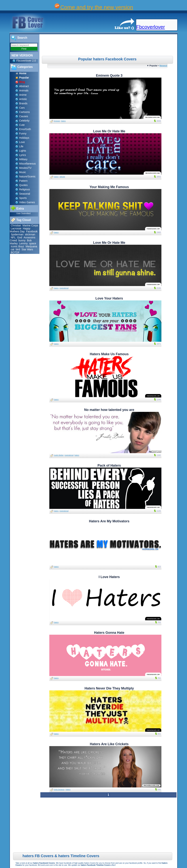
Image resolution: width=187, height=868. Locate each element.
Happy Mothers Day (20, 230)
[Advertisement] (109, 46)
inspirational (64, 288)
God (20, 237)
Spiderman (17, 234)
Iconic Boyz (18, 246)
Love (22, 142)
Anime (23, 95)
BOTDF (15, 252)
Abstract (24, 86)
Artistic (23, 99)
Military (23, 159)
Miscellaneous (28, 164)
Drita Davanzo (59, 789)
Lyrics (23, 155)
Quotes (23, 185)
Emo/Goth (25, 129)
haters (63, 121)
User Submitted (24, 213)
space (33, 243)
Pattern (23, 181)
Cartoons (25, 112)
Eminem (57, 121)
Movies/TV (25, 168)
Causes (24, 116)
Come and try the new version (97, 7)
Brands (23, 103)
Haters (68, 789)
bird (18, 249)
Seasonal (25, 194)
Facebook (32, 231)
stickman (30, 234)
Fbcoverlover (151, 27)
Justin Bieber (59, 455)
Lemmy (23, 243)
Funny (23, 133)
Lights (23, 151)
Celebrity (24, 121)
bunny (22, 240)
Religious (25, 189)
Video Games (27, 202)
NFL (13, 237)
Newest (163, 66)
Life (21, 146)
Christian (16, 225)
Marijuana (31, 246)
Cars (22, 108)
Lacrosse (16, 228)
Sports (23, 198)
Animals (24, 90)
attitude (62, 177)
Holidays (24, 138)
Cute (22, 125)
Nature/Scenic (27, 176)
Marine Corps (30, 225)
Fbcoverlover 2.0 (26, 61)
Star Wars (27, 249)
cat (13, 249)
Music (23, 172)
